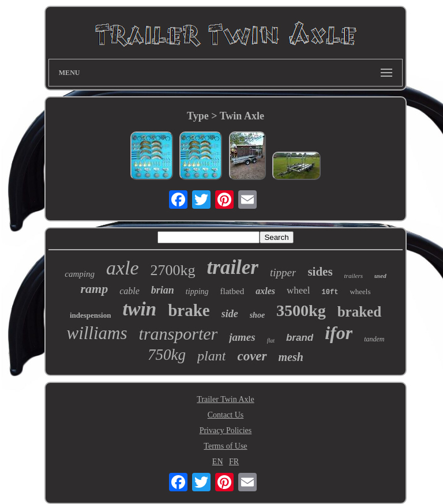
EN (218, 462)
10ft (330, 292)
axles (265, 291)
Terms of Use (225, 446)
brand (300, 338)
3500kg (301, 311)
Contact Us (226, 415)
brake (189, 310)
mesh (291, 357)
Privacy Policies (226, 430)
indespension (91, 315)
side (230, 314)
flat (271, 341)
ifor (339, 333)
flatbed (232, 291)
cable (129, 291)
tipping (197, 292)
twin (139, 309)
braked (359, 312)
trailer (233, 267)
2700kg (173, 270)
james (242, 337)
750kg (167, 355)
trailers (354, 276)
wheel (299, 290)
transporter (179, 334)
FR (234, 462)
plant (211, 356)
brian (163, 290)
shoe (257, 315)
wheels (360, 292)
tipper (283, 272)
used (380, 276)
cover (252, 356)
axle (123, 268)
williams (97, 333)
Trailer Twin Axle (225, 399)
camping (80, 274)
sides (320, 272)
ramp (94, 289)
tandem (374, 339)
